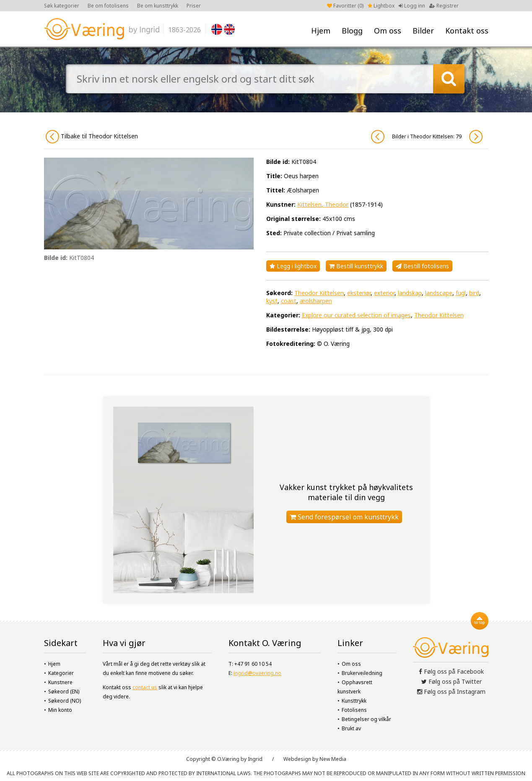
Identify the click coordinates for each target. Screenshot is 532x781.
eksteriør (359, 293)
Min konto (60, 710)
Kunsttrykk (354, 701)
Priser (194, 6)
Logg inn (412, 6)
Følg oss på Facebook (451, 671)
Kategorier (61, 673)
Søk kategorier (62, 6)
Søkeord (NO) (65, 701)
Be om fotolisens (108, 6)
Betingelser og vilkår (366, 719)
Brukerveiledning (362, 673)
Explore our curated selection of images (356, 315)
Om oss (388, 31)
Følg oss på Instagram (451, 691)
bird (474, 293)
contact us (145, 687)
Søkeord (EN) (64, 691)
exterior (384, 293)
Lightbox (381, 6)
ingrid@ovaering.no (257, 673)
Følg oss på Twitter (452, 681)
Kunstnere (60, 682)
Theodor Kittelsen (319, 293)
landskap (410, 293)
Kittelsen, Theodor (323, 204)
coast (289, 301)
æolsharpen (316, 301)
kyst (272, 301)
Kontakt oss (467, 31)
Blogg (352, 31)
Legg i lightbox (293, 266)
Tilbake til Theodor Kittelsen (92, 137)
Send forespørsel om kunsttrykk (344, 517)
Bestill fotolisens (422, 266)
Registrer (444, 6)
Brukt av (351, 728)
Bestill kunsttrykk (356, 266)
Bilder (423, 31)
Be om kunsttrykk (158, 6)
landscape (439, 293)
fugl (461, 293)
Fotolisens (354, 710)
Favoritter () (345, 6)
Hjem (321, 31)
